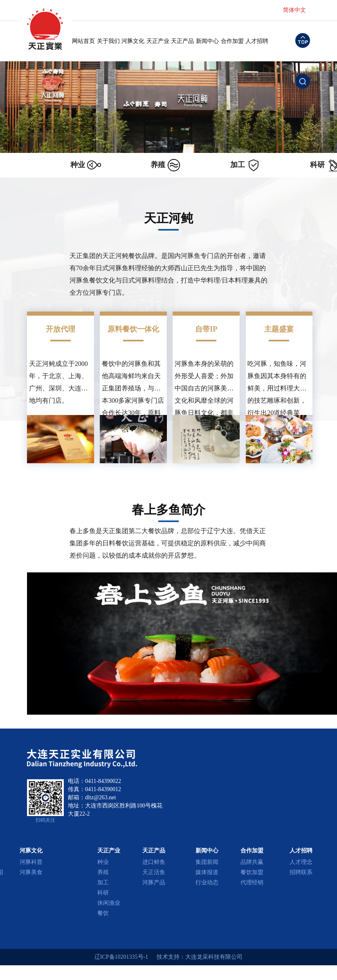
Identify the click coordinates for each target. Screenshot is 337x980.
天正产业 (158, 41)
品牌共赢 (252, 862)
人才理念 (301, 862)
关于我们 (108, 41)
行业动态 (207, 882)
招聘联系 (301, 872)
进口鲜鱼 (154, 862)
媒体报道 (207, 872)
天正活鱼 (154, 872)
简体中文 (294, 10)
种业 (103, 862)
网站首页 (83, 41)
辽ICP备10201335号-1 (121, 957)
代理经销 (252, 882)
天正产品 (182, 41)
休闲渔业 (109, 903)
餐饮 (103, 913)
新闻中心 (207, 41)
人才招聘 (257, 41)
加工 (103, 882)
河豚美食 (31, 872)
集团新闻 (207, 862)
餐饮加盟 (252, 872)
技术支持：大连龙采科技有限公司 (200, 957)
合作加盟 (232, 41)
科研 (103, 893)
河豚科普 (31, 862)
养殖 (103, 872)
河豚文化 (133, 41)
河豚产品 (154, 882)
